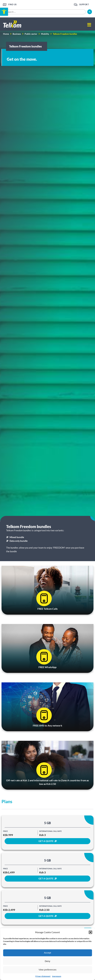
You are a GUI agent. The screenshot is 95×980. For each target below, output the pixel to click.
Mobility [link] (45, 34)
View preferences (48, 970)
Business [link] (17, 34)
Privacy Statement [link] (43, 976)
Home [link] (6, 34)
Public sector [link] (31, 34)
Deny (47, 961)
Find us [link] (12, 4)
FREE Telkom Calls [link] (47, 609)
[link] (4, 12)
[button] (90, 932)
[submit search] (90, 12)
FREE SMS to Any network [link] (47, 725)
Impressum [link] (57, 976)
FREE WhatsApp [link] (47, 667)
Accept (48, 953)
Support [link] (84, 4)
